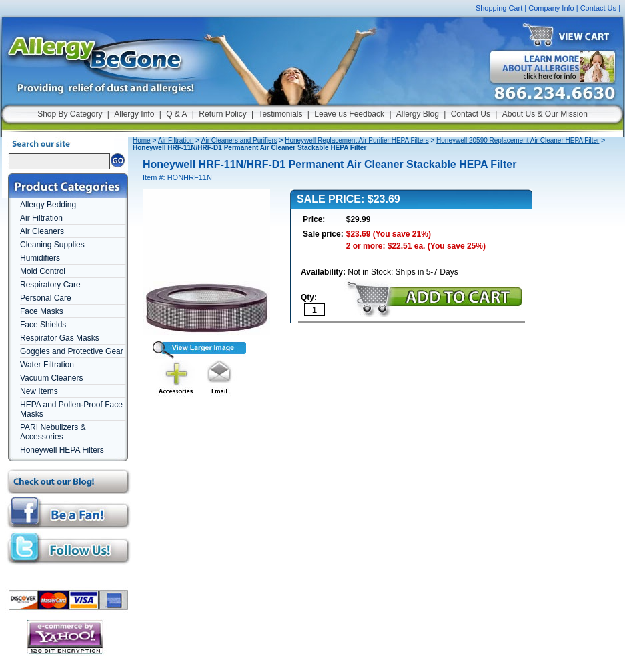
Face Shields (43, 325)
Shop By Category (70, 114)
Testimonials (280, 114)
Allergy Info (134, 114)
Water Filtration (47, 365)
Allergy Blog (418, 114)
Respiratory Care (50, 285)
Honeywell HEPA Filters (62, 450)
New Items (39, 391)
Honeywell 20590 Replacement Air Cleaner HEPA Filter (518, 140)
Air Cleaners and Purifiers (239, 140)
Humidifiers (40, 258)
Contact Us (598, 8)
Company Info (551, 8)
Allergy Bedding (48, 205)
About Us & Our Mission (545, 114)
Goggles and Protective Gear (72, 351)
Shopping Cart (499, 8)
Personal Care (46, 298)
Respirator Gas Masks (60, 338)
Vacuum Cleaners (52, 378)
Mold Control (43, 271)
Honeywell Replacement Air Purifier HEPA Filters (357, 140)
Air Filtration (41, 218)
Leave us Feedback (349, 114)
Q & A (176, 114)
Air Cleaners (42, 231)
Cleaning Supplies (52, 245)
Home (142, 140)
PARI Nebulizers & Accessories (53, 432)
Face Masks (42, 311)
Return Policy (222, 114)
